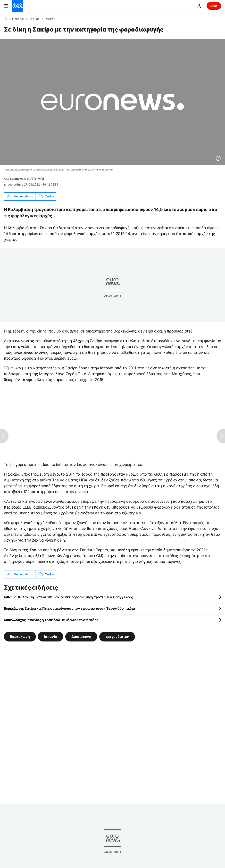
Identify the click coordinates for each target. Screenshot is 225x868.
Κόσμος (34, 19)
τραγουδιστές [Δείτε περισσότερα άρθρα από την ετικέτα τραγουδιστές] (117, 637)
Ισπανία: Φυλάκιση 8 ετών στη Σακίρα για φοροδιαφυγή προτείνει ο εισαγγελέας (68, 597)
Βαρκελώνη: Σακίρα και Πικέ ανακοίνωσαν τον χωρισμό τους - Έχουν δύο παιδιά (69, 608)
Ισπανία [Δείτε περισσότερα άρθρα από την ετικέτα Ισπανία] (51, 637)
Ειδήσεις (18, 19)
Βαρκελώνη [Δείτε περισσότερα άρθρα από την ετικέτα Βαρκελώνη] (20, 637)
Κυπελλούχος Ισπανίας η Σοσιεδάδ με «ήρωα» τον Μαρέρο (51, 620)
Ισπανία (50, 19)
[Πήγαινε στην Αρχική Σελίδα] (17, 6)
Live (214, 6)
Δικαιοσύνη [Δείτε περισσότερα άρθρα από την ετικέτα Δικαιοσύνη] (81, 637)
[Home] (5, 19)
